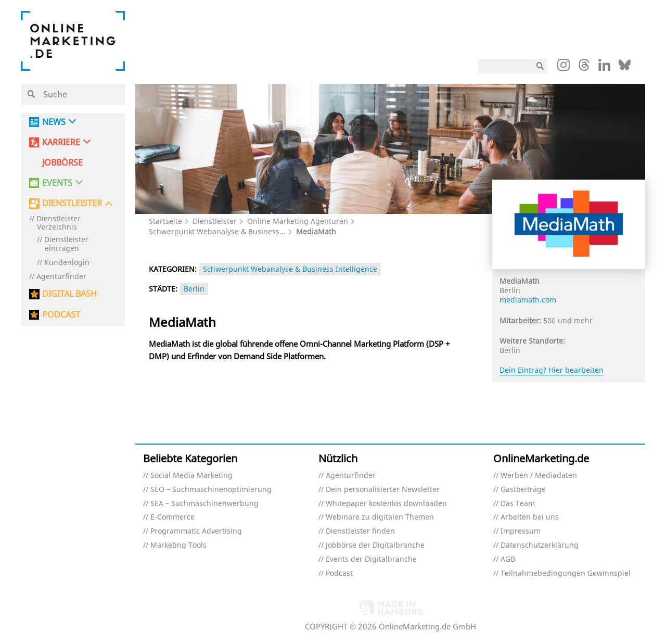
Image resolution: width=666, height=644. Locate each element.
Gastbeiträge (523, 490)
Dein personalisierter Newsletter (383, 490)
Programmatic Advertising (196, 531)
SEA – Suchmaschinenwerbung (204, 504)
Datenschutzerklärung (540, 545)
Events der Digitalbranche (371, 559)
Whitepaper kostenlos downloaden (386, 504)
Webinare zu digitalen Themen (380, 517)
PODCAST (61, 315)
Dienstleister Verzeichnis (59, 223)
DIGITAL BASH (69, 294)
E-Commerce (172, 517)
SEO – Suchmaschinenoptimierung (211, 490)
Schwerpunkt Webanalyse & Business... (217, 231)
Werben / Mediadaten (539, 476)
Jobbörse (62, 163)
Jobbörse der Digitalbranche (375, 545)
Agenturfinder (61, 277)
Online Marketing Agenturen (298, 221)
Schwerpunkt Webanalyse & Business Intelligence (290, 269)
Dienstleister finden (360, 531)
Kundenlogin (67, 263)
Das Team (518, 504)
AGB (508, 559)
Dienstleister (215, 221)
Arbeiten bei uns (530, 517)
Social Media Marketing (191, 476)
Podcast (339, 573)
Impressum (521, 531)
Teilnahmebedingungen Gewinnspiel (566, 573)
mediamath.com (528, 300)
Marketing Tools (178, 545)
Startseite (165, 221)
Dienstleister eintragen (66, 244)
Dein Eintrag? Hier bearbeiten (552, 370)
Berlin (194, 289)
